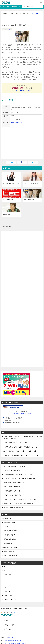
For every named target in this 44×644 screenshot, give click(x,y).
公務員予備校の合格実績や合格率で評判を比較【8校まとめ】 (21, 447)
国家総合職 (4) (8, 543)
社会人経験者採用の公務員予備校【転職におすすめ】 (19, 474)
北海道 (8, 638)
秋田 (15, 641)
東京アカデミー (8, 575)
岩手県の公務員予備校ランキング (11, 184)
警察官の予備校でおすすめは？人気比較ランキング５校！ (20, 499)
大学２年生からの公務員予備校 (12, 495)
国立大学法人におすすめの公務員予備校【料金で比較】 (19, 503)
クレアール (7, 591)
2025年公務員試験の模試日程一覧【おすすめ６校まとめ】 (20, 451)
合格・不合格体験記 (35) (10, 556)
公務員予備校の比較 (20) (10, 523)
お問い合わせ (8, 629)
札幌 (12, 638)
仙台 (12, 641)
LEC (5, 567)
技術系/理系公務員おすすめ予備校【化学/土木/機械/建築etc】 (21, 479)
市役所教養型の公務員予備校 (12, 470)
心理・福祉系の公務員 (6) (11, 547)
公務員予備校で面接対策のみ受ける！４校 (15, 443)
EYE (5, 579)
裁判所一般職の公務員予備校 (12, 487)
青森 (6, 641)
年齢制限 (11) (7, 527)
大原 (5, 583)
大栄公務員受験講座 (22, 90)
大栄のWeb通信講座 (29, 200)
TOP (10, 609)
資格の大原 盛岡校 (8, 214)
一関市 (4, 29)
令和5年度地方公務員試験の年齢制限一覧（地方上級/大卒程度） (22, 455)
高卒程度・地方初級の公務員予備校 (13, 507)
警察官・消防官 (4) (9, 551)
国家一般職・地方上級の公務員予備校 (14, 466)
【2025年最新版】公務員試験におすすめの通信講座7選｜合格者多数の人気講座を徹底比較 (23, 438)
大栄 (5, 571)
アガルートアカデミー (10, 600)
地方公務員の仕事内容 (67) (11, 531)
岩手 (9, 641)
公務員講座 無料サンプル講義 (22, 414)
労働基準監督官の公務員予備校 (12, 491)
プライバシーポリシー (11, 625)
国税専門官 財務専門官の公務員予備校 (14, 483)
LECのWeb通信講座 (8, 200)
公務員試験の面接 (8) (9, 535)
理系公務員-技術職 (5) (10, 539)
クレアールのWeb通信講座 (31, 183)
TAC (5, 587)
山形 (17, 641)
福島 (20, 641)
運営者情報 (7, 621)
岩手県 (10, 29)
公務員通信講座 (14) (9, 518)
